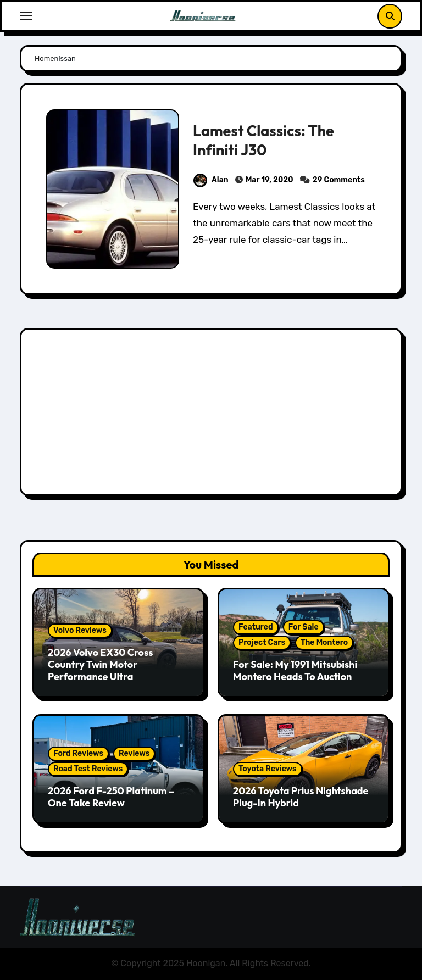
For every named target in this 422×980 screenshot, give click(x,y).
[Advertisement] (213, 415)
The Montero (324, 642)
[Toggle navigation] (26, 16)
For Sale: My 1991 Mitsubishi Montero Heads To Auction (295, 670)
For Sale (304, 627)
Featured (256, 627)
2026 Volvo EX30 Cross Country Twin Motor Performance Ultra (100, 664)
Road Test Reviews (88, 769)
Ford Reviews (78, 753)
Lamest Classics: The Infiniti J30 (263, 140)
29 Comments (339, 180)
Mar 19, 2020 (270, 180)
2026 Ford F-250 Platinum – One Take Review (111, 797)
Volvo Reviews (80, 630)
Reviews (134, 753)
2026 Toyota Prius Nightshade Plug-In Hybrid (301, 797)
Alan (211, 180)
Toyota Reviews (268, 769)
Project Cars (262, 642)
